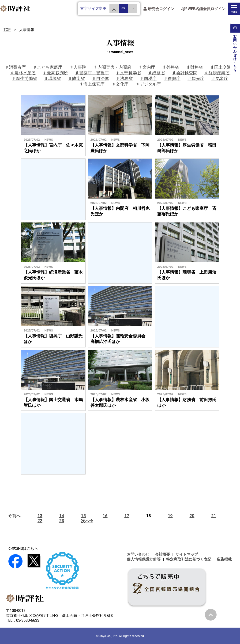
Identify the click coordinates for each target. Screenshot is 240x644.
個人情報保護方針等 (144, 559)
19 (170, 516)
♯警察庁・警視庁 (92, 73)
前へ (15, 516)
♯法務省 (124, 78)
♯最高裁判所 (55, 73)
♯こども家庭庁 (48, 67)
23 (62, 521)
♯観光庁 (196, 78)
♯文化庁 (120, 84)
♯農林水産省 (23, 73)
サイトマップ (187, 554)
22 (40, 521)
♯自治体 (100, 78)
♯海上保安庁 (92, 84)
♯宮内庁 (147, 67)
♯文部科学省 (128, 73)
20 (192, 516)
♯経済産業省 (217, 73)
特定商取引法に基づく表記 (189, 559)
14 (62, 516)
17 (127, 516)
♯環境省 (52, 78)
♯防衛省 (76, 78)
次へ (87, 521)
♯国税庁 (148, 78)
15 (83, 516)
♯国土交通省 (223, 67)
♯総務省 (157, 73)
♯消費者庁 (15, 67)
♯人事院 (78, 67)
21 (214, 516)
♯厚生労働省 (24, 78)
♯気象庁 (220, 78)
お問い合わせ (138, 554)
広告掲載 (224, 559)
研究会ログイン (159, 9)
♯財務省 (195, 67)
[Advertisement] (53, 189)
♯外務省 (171, 67)
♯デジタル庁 (148, 84)
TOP (7, 30)
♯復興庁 (172, 78)
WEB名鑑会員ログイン (203, 9)
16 (105, 516)
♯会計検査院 (185, 73)
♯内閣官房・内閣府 (112, 67)
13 (40, 516)
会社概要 (162, 554)
